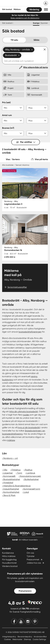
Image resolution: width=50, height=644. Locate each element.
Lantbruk (31, 473)
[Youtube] (21, 621)
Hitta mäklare (9, 556)
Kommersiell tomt (32, 489)
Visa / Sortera (13, 159)
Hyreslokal (8, 483)
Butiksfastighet (32, 479)
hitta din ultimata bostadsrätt (24, 412)
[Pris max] (37, 108)
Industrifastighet (11, 489)
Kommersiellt (9, 476)
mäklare (11, 440)
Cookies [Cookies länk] (8, 639)
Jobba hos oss (34, 563)
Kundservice (8, 553)
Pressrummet (33, 560)
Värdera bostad (10, 566)
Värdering (34, 10)
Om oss (30, 553)
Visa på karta (41, 159)
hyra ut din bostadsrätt (29, 427)
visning (34, 376)
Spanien (44, 23)
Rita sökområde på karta (36, 67)
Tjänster (31, 556)
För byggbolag (9, 560)
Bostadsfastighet (12, 479)
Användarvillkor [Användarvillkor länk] (40, 637)
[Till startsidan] (20, 3)
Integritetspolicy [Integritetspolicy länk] (9, 637)
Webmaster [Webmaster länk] (18, 639)
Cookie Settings (39, 639)
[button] (46, 10)
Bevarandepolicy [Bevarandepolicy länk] (25, 637)
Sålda (36, 40)
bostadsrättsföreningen (30, 332)
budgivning (8, 380)
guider (26, 415)
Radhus (29, 470)
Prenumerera (25, 591)
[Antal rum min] (13, 121)
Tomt (20, 473)
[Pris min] (13, 108)
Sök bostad (7, 9)
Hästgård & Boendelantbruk (17, 486)
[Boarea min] (13, 133)
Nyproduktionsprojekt (30, 476)
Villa (5, 470)
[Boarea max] (37, 133)
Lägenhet (8, 473)
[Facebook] (14, 621)
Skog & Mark (9, 495)
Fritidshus (16, 470)
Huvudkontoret (9, 563)
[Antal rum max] (37, 121)
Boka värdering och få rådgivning (25, 18)
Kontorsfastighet (11, 492)
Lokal (26, 492)
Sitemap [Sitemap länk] (28, 639)
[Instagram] (28, 621)
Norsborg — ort (11, 458)
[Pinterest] (35, 621)
